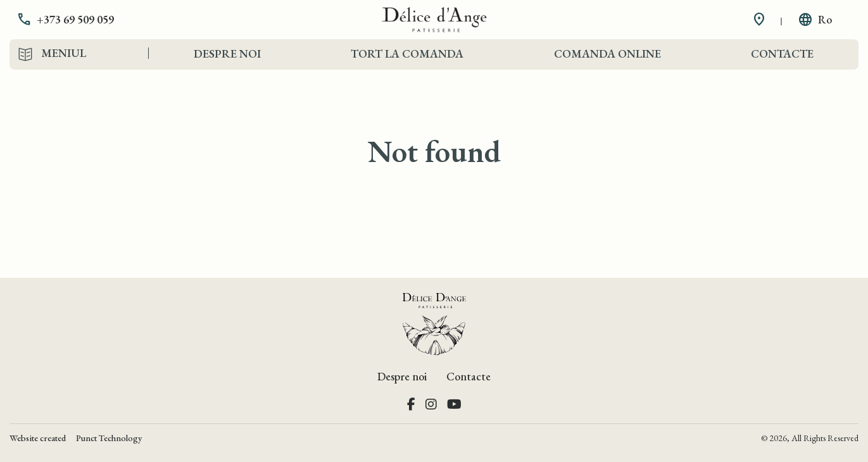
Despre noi (227, 53)
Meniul (64, 53)
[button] (75, 20)
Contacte (782, 53)
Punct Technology (109, 438)
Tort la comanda (407, 53)
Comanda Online (607, 53)
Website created (38, 438)
